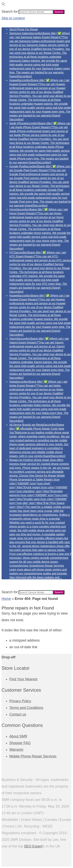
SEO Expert (33, 846)
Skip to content (13, 18)
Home (6, 599)
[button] (4, 5)
